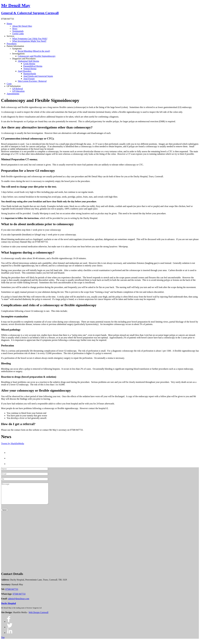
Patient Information (15, 46)
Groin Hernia (29, 64)
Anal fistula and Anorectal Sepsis (38, 76)
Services (10, 36)
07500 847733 (12, 593)
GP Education (18, 91)
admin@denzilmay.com (19, 603)
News (15, 29)
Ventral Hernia (30, 69)
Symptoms (17, 49)
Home (9, 24)
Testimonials (18, 31)
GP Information (14, 86)
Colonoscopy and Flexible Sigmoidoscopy (37, 56)
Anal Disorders (25, 71)
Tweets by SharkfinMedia (13, 443)
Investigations (18, 54)
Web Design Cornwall (38, 617)
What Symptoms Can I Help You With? (30, 39)
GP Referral (17, 89)
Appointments (13, 94)
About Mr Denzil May (22, 26)
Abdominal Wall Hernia (28, 61)
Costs (9, 84)
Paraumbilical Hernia (33, 66)
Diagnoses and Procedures (24, 59)
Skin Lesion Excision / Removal (32, 81)
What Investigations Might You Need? (29, 41)
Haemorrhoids (30, 74)
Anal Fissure (29, 79)
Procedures (12, 44)
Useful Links (18, 34)
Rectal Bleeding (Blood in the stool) (34, 51)
